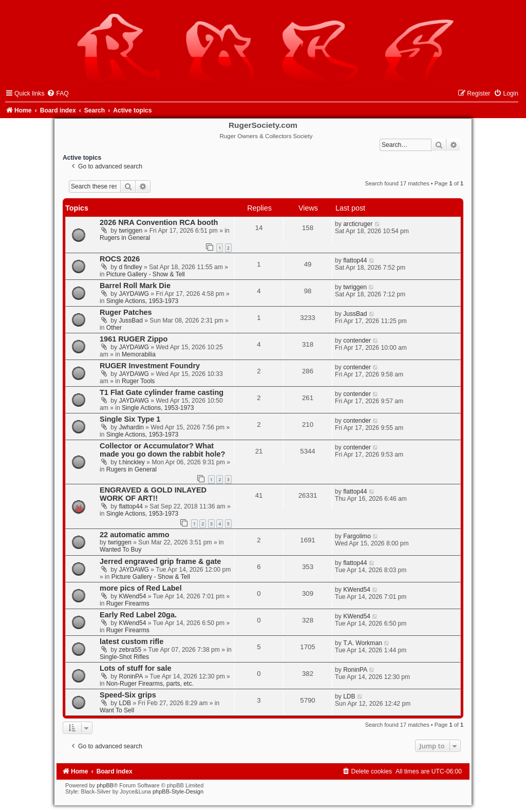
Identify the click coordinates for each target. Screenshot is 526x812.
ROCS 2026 (120, 259)
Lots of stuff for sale (136, 668)
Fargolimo (357, 536)
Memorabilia (139, 354)
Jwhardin (131, 427)
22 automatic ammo (135, 535)
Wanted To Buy (120, 550)
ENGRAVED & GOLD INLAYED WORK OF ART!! (153, 494)
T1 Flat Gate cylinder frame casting (162, 392)
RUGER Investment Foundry (150, 366)
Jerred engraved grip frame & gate (160, 561)
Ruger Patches (126, 312)
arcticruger (358, 224)
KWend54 (133, 596)
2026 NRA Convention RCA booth (159, 222)
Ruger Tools (138, 381)
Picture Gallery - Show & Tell (146, 274)
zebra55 (130, 650)
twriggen (131, 231)
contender (357, 341)
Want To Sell (117, 710)
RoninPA (131, 676)
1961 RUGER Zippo (134, 339)
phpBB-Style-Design (178, 791)
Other (114, 328)
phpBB (105, 785)
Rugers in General (125, 238)
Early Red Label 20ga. (138, 615)
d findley (131, 267)
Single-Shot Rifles (124, 657)
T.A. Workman (363, 643)
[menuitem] (58, 93)
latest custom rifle (131, 641)
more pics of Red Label (141, 588)
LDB (125, 703)
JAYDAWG (134, 294)
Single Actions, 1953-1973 (143, 301)
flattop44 (355, 260)
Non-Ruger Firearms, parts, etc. (150, 684)
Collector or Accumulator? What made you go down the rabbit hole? (162, 450)
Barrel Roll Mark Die (135, 286)
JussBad (131, 320)
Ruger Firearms (128, 603)
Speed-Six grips (128, 695)
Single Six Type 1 (130, 419)
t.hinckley (132, 462)
